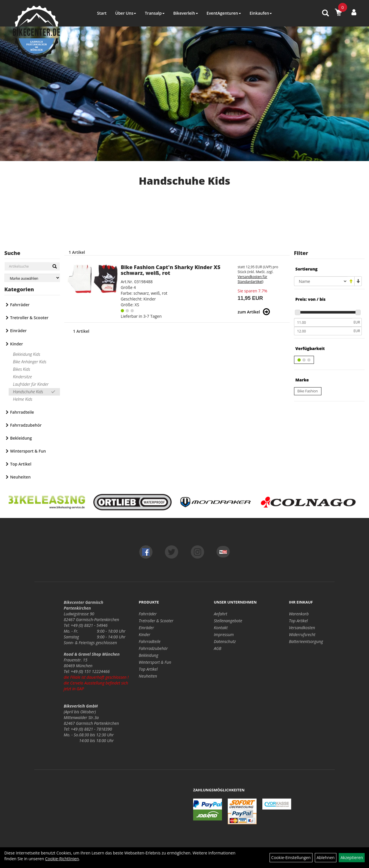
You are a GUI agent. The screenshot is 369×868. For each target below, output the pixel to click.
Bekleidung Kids (27, 354)
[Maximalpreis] (323, 331)
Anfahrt (221, 614)
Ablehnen (325, 857)
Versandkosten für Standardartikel (252, 279)
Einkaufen (261, 13)
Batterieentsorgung (306, 641)
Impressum (224, 635)
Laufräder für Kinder (31, 384)
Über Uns (126, 13)
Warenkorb (299, 614)
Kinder (17, 344)
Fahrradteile (22, 412)
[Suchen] (55, 266)
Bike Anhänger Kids (30, 362)
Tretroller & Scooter (29, 318)
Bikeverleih (186, 13)
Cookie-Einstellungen (291, 857)
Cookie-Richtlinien (62, 859)
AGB (218, 648)
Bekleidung (21, 438)
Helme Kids (23, 399)
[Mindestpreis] (323, 322)
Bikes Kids (21, 369)
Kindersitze (22, 377)
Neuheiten (20, 477)
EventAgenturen (224, 13)
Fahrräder (20, 305)
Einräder (18, 331)
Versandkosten (302, 628)
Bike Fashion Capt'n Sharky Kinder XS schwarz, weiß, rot (171, 270)
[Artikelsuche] (325, 13)
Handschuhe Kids (28, 392)
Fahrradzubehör (26, 425)
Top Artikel (21, 464)
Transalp (155, 13)
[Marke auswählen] (32, 278)
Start (102, 13)
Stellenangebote (228, 621)
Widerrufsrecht (302, 635)
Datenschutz (225, 641)
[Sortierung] (321, 281)
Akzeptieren (352, 857)
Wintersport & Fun (28, 451)
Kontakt (221, 628)
